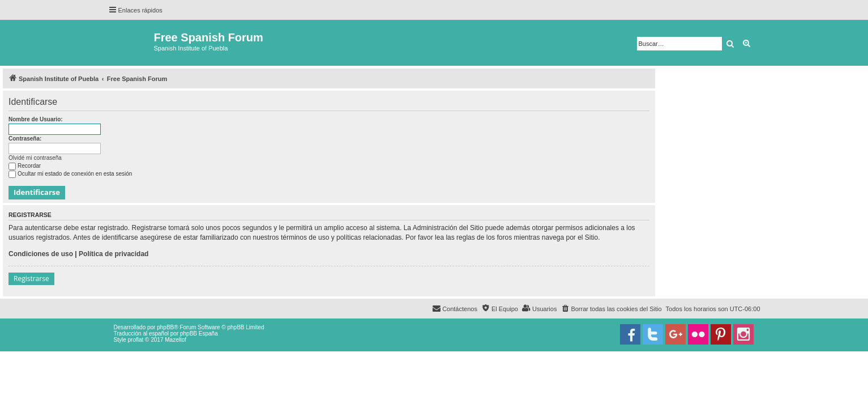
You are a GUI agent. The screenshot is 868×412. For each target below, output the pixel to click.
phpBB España (199, 334)
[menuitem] (611, 309)
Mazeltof (176, 340)
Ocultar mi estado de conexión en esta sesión (70, 174)
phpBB (165, 327)
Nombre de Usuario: (36, 119)
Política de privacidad (114, 254)
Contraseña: (25, 139)
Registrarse (31, 279)
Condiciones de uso (41, 254)
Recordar (25, 166)
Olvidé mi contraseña (35, 158)
